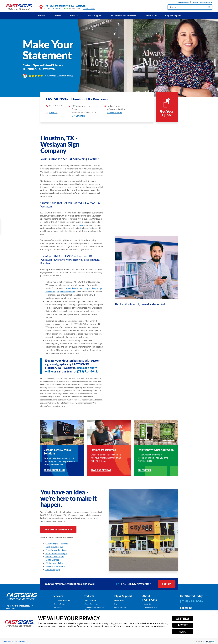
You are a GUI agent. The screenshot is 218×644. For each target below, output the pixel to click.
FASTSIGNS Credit (121, 607)
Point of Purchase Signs (56, 553)
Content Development (62, 600)
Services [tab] (58, 596)
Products (41, 16)
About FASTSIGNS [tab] (150, 598)
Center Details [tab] (90, 9)
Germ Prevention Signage (57, 550)
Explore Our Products (58, 529)
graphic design (91, 288)
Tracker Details (20, 641)
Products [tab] (88, 596)
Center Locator (206, 2)
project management (66, 292)
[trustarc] (210, 641)
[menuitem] (41, 16)
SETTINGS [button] (183, 619)
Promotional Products (55, 566)
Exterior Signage (53, 570)
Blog (116, 604)
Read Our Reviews (101, 470)
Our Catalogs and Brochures (123, 16)
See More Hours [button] (115, 113)
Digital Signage (52, 560)
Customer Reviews (150, 608)
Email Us (53, 113)
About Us (74, 16)
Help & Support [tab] (122, 596)
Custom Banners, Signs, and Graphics (94, 609)
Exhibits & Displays (54, 547)
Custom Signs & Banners (57, 544)
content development (74, 288)
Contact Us (144, 470)
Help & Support (94, 16)
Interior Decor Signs (55, 557)
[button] (213, 615)
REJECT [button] (183, 632)
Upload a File (151, 16)
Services (57, 16)
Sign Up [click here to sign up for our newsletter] (167, 584)
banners (79, 225)
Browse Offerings (54, 470)
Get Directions (79, 116)
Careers (195, 2)
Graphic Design (60, 604)
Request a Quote (173, 16)
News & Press (184, 2)
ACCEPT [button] (183, 625)
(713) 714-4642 (52, 9)
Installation (58, 607)
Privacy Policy (8, 641)
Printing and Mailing (55, 563)
